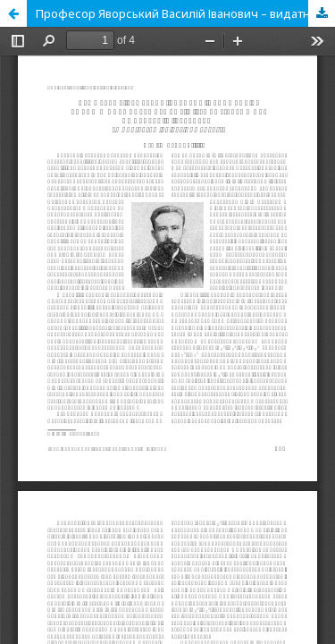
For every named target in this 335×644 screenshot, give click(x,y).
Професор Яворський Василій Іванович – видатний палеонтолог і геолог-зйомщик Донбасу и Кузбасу (185, 13)
